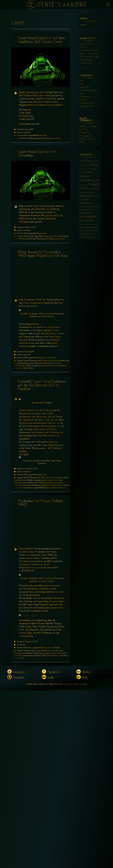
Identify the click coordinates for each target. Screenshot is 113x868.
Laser (45, 135)
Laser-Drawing (63, 236)
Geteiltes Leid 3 (29, 828)
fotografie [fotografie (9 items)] (95, 181)
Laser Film (52, 236)
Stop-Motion (60, 239)
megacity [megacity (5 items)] (97, 207)
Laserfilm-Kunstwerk (40, 401)
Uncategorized (86, 103)
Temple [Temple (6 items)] (82, 234)
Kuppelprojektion (40, 587)
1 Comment (21, 822)
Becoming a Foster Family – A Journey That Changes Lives (89, 54)
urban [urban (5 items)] (92, 234)
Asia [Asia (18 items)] (88, 161)
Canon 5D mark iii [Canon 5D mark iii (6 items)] (84, 165)
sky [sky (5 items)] (95, 225)
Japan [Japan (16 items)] (82, 196)
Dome (26, 138)
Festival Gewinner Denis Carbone (36, 396)
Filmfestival (54, 396)
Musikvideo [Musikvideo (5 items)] (91, 210)
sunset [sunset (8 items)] (82, 231)
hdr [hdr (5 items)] (94, 193)
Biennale (34, 584)
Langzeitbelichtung (35, 135)
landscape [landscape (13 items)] (85, 203)
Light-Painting (49, 239)
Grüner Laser (28, 236)
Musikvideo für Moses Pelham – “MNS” (87, 139)
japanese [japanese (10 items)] (90, 196)
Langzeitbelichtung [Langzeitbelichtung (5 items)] (84, 207)
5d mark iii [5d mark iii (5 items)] (82, 161)
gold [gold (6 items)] (91, 193)
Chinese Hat (85, 63)
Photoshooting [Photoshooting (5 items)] (83, 225)
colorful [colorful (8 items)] (94, 169)
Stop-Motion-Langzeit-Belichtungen (36, 594)
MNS (44, 833)
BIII (39, 584)
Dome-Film (50, 584)
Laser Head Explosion (45, 138)
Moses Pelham (52, 833)
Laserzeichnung (56, 592)
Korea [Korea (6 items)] (97, 196)
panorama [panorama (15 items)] (85, 213)
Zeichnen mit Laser (58, 594)
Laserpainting (61, 401)
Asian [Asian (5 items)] (92, 161)
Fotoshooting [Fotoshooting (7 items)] (84, 193)
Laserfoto (52, 401)
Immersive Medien (26, 587)
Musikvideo (52, 393)
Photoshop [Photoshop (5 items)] (90, 225)
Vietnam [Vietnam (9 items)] (83, 237)
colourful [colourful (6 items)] (82, 173)
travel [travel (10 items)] (87, 234)
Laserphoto (18, 404)
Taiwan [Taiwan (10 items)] (88, 231)
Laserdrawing (19, 401)
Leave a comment (23, 132)
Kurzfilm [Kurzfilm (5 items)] (81, 200)
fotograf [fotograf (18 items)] (85, 180)
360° (25, 584)
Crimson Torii (86, 44)
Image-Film (84, 87)
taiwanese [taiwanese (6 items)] (95, 231)
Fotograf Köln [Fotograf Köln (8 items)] (94, 189)
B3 (29, 584)
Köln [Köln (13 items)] (86, 200)
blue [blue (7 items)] (96, 161)
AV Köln (83, 47)
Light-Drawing (38, 239)
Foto (30, 825)
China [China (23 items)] (94, 165)
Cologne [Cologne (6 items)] (88, 169)
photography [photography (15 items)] (87, 221)
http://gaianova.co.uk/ (29, 124)
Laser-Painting (19, 239)
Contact (83, 862)
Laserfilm (57, 138)
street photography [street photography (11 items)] (89, 227)
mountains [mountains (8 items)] (83, 210)
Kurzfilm (50, 587)
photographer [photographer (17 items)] (88, 217)
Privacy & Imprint (71, 862)
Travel (82, 100)
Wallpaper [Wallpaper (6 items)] (90, 237)
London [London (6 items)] (91, 207)
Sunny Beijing (86, 60)
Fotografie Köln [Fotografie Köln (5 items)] (83, 185)
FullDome (32, 138)
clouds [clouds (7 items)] (82, 169)
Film (26, 135)
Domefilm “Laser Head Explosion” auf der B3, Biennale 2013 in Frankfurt (42, 421)
